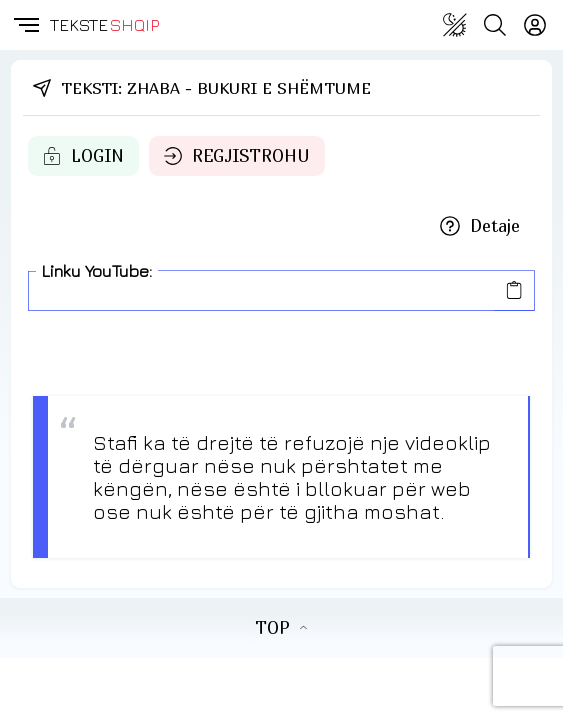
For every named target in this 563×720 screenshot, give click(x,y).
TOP (281, 628)
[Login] (535, 25)
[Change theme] (455, 25)
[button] (25, 25)
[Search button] (495, 25)
